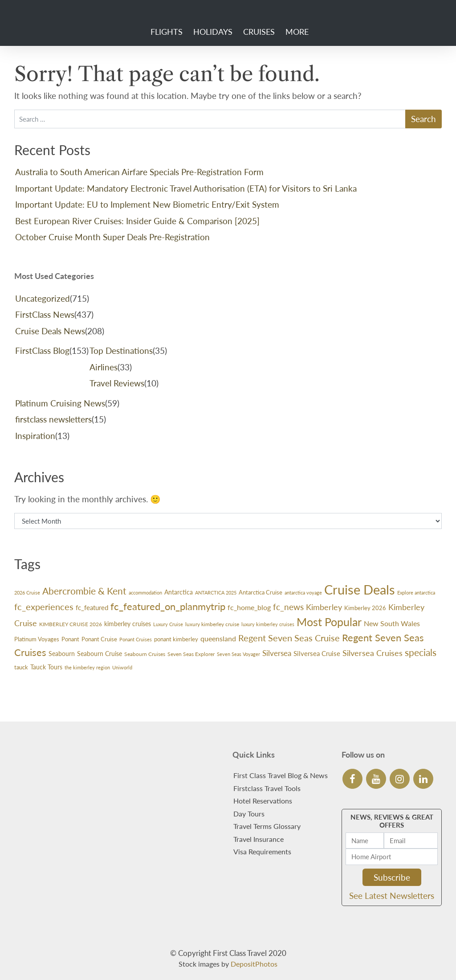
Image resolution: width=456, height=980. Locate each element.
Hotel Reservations (263, 801)
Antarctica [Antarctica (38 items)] (179, 592)
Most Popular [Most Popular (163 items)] (329, 622)
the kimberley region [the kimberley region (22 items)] (87, 667)
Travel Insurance (259, 839)
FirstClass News (45, 314)
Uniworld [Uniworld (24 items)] (122, 667)
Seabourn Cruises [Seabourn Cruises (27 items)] (145, 654)
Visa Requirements (262, 851)
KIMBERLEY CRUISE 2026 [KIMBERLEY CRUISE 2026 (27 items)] (71, 624)
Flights (167, 32)
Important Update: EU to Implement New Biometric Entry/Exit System (147, 204)
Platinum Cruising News (60, 403)
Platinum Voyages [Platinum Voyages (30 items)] (37, 639)
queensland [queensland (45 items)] (218, 639)
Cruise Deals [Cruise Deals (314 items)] (360, 589)
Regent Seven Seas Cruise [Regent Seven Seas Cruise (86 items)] (289, 638)
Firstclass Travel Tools (267, 788)
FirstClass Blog (42, 351)
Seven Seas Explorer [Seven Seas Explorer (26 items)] (191, 654)
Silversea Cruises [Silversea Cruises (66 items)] (373, 653)
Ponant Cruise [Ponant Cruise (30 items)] (99, 639)
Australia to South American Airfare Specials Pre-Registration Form (139, 172)
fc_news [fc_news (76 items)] (288, 607)
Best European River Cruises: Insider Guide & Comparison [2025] (137, 221)
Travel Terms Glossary (267, 826)
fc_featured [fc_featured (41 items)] (92, 607)
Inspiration (35, 436)
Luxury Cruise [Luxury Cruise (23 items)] (168, 624)
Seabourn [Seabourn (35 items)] (62, 654)
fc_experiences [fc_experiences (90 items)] (44, 607)
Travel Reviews (117, 383)
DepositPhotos (254, 964)
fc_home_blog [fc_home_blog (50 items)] (249, 607)
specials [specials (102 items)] (421, 652)
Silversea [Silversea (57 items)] (277, 653)
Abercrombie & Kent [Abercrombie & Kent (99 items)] (84, 591)
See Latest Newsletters (392, 896)
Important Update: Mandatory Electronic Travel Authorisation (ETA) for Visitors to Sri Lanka (186, 188)
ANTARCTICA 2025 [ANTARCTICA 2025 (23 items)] (216, 593)
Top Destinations (121, 351)
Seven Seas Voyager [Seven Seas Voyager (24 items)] (238, 654)
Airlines (104, 367)
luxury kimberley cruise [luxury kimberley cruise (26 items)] (212, 624)
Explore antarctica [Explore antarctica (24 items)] (416, 593)
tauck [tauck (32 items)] (21, 667)
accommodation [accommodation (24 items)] (145, 593)
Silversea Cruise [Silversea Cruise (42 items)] (317, 653)
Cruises (259, 32)
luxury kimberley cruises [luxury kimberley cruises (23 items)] (268, 624)
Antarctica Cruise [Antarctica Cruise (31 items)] (261, 592)
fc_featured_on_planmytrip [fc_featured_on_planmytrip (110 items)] (168, 606)
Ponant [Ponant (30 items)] (70, 639)
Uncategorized (43, 298)
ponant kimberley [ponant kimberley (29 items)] (176, 639)
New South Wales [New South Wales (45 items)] (392, 623)
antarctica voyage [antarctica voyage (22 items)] (303, 593)
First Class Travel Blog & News (281, 775)
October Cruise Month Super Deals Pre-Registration (112, 237)
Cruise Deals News (50, 331)
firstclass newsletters (53, 419)
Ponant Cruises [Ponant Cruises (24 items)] (136, 639)
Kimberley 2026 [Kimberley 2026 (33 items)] (365, 608)
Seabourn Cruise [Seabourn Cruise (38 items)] (100, 654)
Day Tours (249, 814)
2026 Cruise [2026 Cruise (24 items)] (27, 593)
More (297, 32)
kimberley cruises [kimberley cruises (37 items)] (128, 624)
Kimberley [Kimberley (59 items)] (324, 607)
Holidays (213, 32)
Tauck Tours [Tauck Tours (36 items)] (46, 667)
